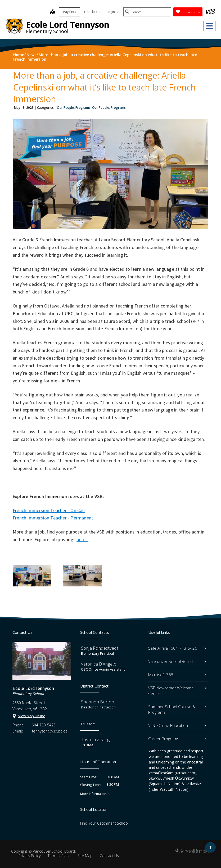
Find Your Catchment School (104, 823)
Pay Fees (70, 12)
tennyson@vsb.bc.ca (50, 731)
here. (82, 539)
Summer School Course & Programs (177, 709)
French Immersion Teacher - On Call (49, 510)
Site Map (85, 856)
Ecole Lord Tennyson (68, 24)
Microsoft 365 (177, 675)
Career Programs (177, 739)
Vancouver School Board (177, 661)
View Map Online (32, 716)
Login (112, 12)
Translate (92, 12)
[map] (53, 12)
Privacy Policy (30, 856)
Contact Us (109, 856)
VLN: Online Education (177, 725)
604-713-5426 (44, 725)
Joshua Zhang (95, 740)
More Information (93, 794)
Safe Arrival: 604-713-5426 (177, 648)
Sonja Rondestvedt (100, 648)
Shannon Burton (98, 702)
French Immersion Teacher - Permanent (53, 518)
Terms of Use (59, 856)
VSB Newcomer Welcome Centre (177, 691)
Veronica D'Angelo (99, 664)
